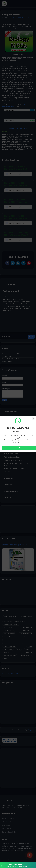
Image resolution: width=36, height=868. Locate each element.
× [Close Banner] (33, 865)
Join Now (19, 448)
